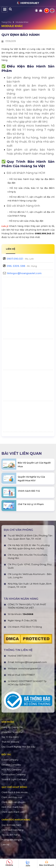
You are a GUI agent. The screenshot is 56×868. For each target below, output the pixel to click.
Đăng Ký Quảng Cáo (12, 727)
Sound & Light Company (14, 779)
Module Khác (22, 22)
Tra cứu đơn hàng (11, 835)
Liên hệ (5, 845)
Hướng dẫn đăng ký (12, 840)
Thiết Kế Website (10, 742)
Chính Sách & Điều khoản (15, 792)
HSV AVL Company (12, 770)
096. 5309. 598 (16, 266)
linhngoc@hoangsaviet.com (24, 273)
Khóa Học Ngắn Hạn (12, 732)
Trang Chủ (6, 22)
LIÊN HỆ (11, 249)
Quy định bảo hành (11, 825)
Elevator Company (11, 765)
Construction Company (14, 775)
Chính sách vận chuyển (13, 802)
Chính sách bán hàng (12, 830)
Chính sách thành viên (13, 812)
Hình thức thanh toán (13, 807)
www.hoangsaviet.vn (30, 668)
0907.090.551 (15, 259)
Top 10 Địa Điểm (10, 737)
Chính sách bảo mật (12, 797)
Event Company (10, 760)
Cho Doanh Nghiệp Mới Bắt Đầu (18, 747)
